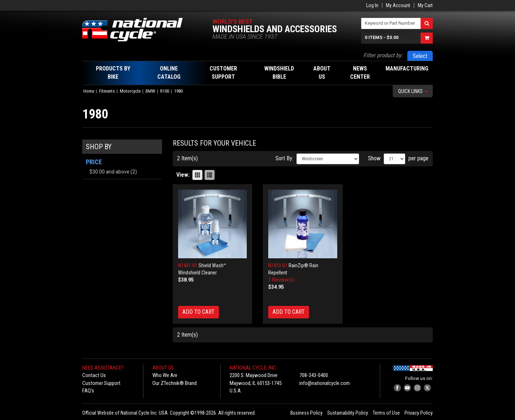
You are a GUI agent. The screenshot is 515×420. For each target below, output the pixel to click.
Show (374, 158)
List (210, 175)
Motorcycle (130, 91)
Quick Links (413, 91)
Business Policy (306, 413)
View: (183, 175)
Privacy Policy (419, 413)
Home (89, 91)
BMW (150, 91)
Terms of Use (386, 413)
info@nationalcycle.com (325, 383)
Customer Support (101, 383)
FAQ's (88, 391)
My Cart (425, 5)
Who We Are (165, 375)
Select (420, 56)
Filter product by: (383, 55)
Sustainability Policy (348, 413)
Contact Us (94, 375)
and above (109, 172)
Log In (372, 5)
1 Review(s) (281, 280)
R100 (165, 91)
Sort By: (284, 158)
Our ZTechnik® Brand (175, 383)
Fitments (107, 91)
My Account (398, 5)
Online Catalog (169, 73)
